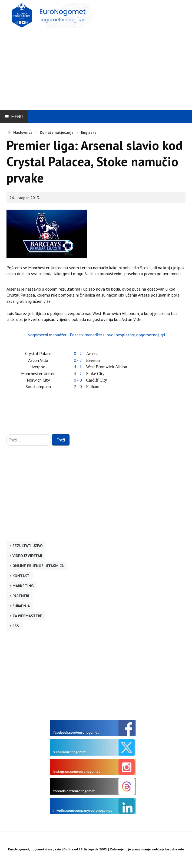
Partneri (21, 596)
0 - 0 (78, 380)
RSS (16, 626)
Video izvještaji (27, 556)
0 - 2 (78, 353)
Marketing (23, 586)
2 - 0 (78, 386)
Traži (61, 440)
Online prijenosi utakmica (38, 566)
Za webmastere (27, 616)
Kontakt (21, 576)
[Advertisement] (99, 67)
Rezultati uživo (28, 546)
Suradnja (21, 606)
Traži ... (7, 434)
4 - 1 (78, 367)
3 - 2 (78, 373)
